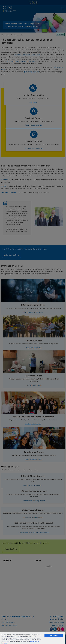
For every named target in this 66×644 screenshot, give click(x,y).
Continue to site (54, 636)
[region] (33, 638)
